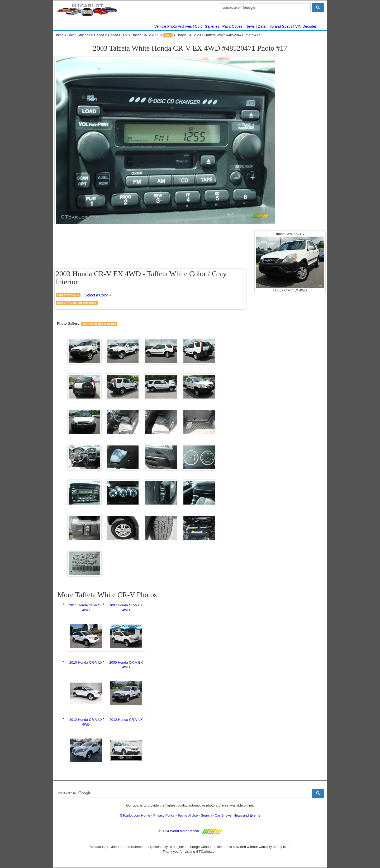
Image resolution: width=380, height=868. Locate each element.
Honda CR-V (118, 35)
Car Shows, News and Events (237, 815)
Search (206, 815)
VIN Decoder (306, 26)
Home (59, 35)
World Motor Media (184, 831)
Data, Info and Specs (275, 26)
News (250, 26)
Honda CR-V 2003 (145, 35)
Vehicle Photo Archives (173, 26)
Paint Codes (232, 26)
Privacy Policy (164, 815)
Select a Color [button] (98, 295)
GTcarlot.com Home (135, 815)
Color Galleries (207, 26)
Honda (99, 35)
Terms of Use (188, 815)
